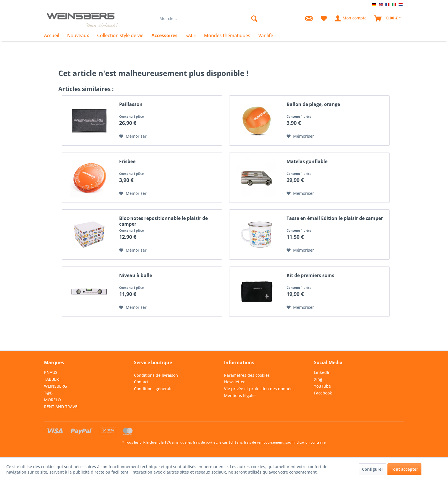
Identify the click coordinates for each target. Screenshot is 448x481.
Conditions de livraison (156, 375)
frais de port (203, 442)
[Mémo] (324, 19)
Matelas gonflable (307, 162)
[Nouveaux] (78, 35)
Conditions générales (154, 389)
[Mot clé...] (210, 19)
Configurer (373, 469)
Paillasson (131, 104)
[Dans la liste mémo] (133, 136)
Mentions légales (240, 395)
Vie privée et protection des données (259, 389)
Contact (141, 382)
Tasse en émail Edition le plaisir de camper (335, 218)
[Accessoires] (164, 35)
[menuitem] (210, 19)
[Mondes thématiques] (227, 35)
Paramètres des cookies (247, 375)
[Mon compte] (351, 19)
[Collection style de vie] (120, 35)
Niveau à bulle (136, 275)
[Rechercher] (254, 19)
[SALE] (191, 35)
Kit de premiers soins (310, 275)
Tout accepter (404, 469)
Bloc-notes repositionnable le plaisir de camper (163, 221)
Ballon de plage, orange (313, 104)
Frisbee (127, 162)
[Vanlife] (266, 35)
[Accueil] (54, 35)
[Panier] (388, 19)
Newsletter (234, 382)
